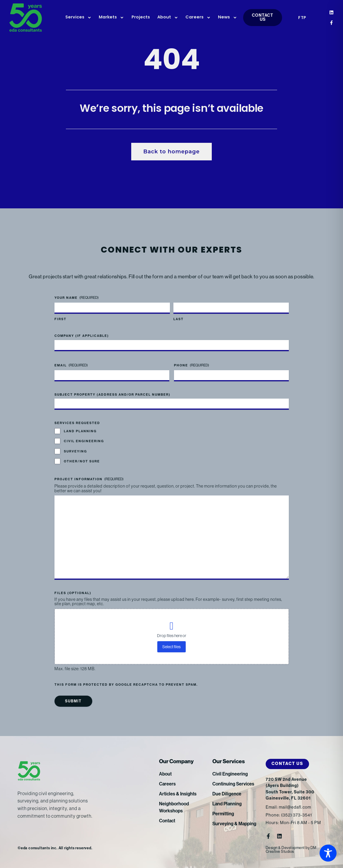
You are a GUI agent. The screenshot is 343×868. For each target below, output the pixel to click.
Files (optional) (73, 593)
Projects (141, 17)
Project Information (89, 479)
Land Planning (80, 431)
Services (78, 18)
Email (71, 365)
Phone (192, 365)
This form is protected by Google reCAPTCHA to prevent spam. (126, 685)
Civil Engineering (84, 441)
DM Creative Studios (291, 850)
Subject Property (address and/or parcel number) (112, 395)
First (60, 319)
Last (179, 319)
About (168, 18)
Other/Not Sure (82, 461)
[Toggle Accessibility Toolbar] (328, 853)
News (227, 18)
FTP (302, 18)
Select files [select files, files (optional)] (171, 647)
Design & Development (285, 848)
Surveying (75, 451)
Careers (198, 18)
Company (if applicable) (82, 336)
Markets (111, 18)
